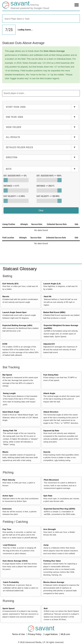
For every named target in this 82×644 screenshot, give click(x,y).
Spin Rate (48, 496)
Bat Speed (7, 375)
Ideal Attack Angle (11, 412)
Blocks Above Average (54, 582)
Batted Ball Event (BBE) (54, 312)
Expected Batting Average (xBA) (17, 325)
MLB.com (65, 634)
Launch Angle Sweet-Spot (15, 312)
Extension (7, 509)
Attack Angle (49, 393)
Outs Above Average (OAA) (15, 561)
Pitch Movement (51, 480)
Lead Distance (9, 545)
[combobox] (41, 18)
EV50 (5, 344)
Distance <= (46, 186)
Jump (46, 545)
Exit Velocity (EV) (10, 284)
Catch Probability (11, 582)
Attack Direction (51, 412)
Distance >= (12, 186)
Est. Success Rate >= (15, 176)
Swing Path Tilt (10, 430)
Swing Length (9, 393)
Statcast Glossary (20, 269)
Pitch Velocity (9, 480)
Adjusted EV (49, 344)
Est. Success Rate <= (49, 176)
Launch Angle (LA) (52, 284)
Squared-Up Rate (51, 430)
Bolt (46, 608)
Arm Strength (50, 529)
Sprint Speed (9, 608)
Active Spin (8, 496)
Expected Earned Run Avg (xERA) (59, 509)
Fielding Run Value (52, 561)
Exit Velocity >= (14, 196)
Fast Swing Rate (51, 375)
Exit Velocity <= (48, 196)
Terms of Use (19, 634)
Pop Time (7, 529)
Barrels (6, 296)
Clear (41, 210)
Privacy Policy (35, 634)
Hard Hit (48, 296)
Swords (47, 452)
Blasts (5, 452)
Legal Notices (51, 634)
